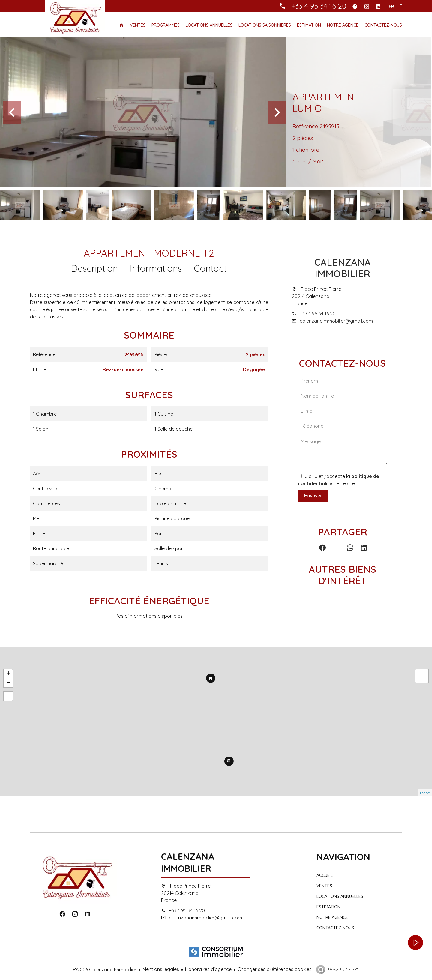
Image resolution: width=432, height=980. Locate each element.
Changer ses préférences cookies (275, 969)
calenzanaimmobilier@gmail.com (336, 321)
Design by (343, 969)
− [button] (8, 683)
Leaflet (425, 793)
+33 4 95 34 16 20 (318, 314)
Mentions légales (161, 969)
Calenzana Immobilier (343, 268)
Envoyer (313, 496)
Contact (210, 268)
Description (94, 268)
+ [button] (8, 674)
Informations (156, 268)
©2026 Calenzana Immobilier (105, 970)
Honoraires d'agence (208, 969)
